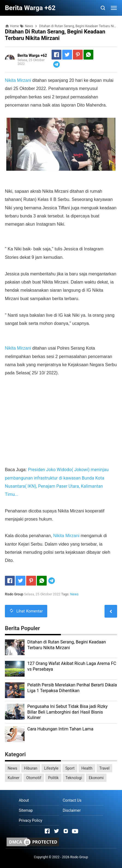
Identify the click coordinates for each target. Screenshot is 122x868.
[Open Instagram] (66, 831)
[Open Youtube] (75, 831)
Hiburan (31, 768)
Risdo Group (79, 857)
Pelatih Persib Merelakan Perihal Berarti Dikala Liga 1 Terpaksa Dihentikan (72, 688)
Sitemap (26, 810)
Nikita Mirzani (18, 80)
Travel (104, 768)
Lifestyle (51, 768)
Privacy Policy (31, 820)
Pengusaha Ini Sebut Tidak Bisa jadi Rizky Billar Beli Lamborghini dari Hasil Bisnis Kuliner (67, 712)
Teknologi (74, 778)
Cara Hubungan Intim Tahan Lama (60, 729)
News (74, 594)
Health (87, 768)
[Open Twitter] (56, 831)
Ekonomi (96, 778)
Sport (70, 768)
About (24, 800)
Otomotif (34, 778)
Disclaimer (72, 810)
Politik (53, 778)
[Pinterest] (78, 55)
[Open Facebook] (47, 831)
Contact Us (72, 800)
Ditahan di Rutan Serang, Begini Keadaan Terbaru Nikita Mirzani (67, 645)
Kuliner (14, 778)
